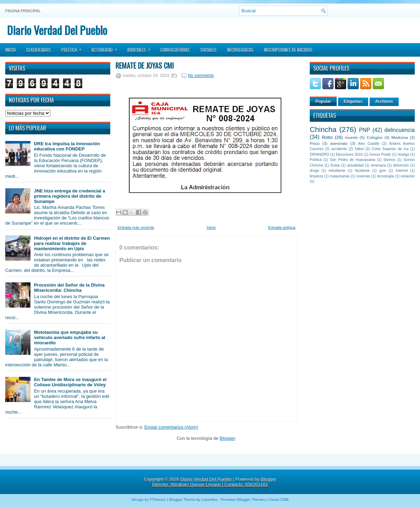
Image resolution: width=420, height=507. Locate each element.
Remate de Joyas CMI (145, 65)
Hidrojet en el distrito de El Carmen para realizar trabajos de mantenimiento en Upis (72, 243)
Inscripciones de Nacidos (288, 50)
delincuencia (400, 130)
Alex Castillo (369, 144)
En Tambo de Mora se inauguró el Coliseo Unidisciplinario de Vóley (70, 382)
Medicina (400, 137)
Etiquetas (353, 101)
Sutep (335, 165)
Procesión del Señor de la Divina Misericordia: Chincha (69, 288)
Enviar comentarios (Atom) (171, 427)
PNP (365, 130)
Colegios (374, 137)
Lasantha (209, 500)
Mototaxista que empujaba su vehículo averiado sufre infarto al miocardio (70, 337)
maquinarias (340, 176)
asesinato (339, 143)
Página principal (23, 11)
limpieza (316, 176)
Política (74, 48)
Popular (323, 101)
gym (383, 171)
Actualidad (107, 48)
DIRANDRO (319, 154)
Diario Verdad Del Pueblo (57, 30)
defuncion (401, 165)
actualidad (355, 165)
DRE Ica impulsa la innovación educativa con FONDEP (67, 146)
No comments (201, 76)
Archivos (384, 101)
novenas (363, 176)
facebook (362, 171)
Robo (327, 137)
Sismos (389, 160)
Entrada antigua (282, 227)
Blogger (227, 438)
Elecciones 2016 (349, 154)
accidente (339, 149)
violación (408, 176)
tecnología (385, 176)
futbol (359, 149)
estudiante (337, 171)
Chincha (323, 129)
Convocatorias (175, 50)
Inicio (10, 50)
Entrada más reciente (136, 227)
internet (402, 171)
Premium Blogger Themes (243, 500)
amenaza (379, 165)
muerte (351, 137)
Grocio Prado (380, 154)
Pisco (315, 143)
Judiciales (141, 48)
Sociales (208, 50)
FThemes (158, 500)
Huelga (403, 154)
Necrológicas (240, 50)
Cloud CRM (278, 500)
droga (314, 171)
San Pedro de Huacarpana (352, 160)
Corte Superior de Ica (390, 149)
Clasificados (38, 50)
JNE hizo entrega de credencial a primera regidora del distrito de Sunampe (69, 196)
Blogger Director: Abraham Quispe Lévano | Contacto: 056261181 (214, 482)
